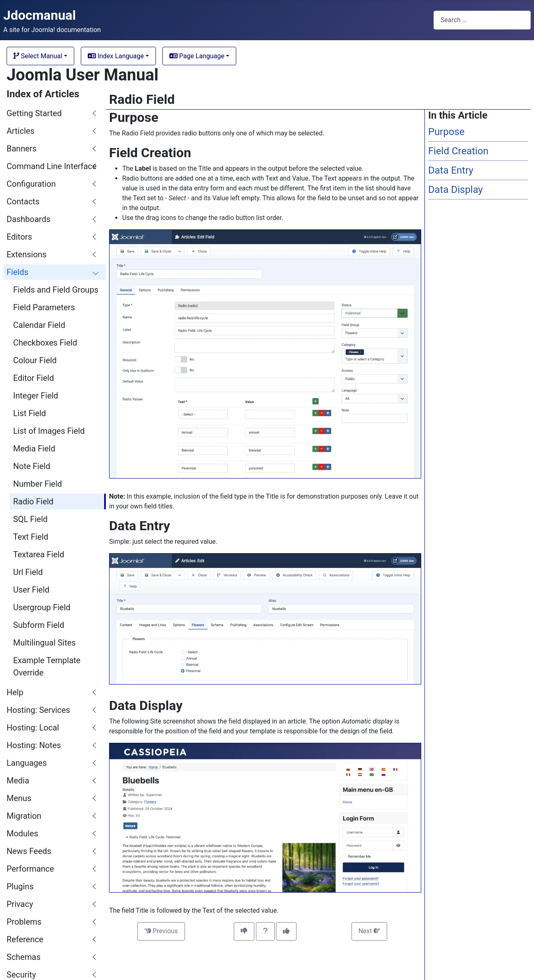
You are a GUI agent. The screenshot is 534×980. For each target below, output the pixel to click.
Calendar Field (39, 325)
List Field (30, 413)
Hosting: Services (38, 710)
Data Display (455, 190)
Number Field (38, 484)
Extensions (26, 254)
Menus (19, 798)
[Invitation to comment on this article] (265, 931)
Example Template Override (47, 666)
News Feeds (29, 851)
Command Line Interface (51, 166)
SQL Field (30, 519)
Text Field (31, 537)
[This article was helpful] (286, 931)
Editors (19, 237)
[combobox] (482, 20)
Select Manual (38, 56)
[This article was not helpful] (244, 931)
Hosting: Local (33, 728)
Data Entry (451, 170)
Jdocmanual (40, 15)
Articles (21, 131)
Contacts (23, 201)
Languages (27, 763)
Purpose (446, 132)
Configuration (31, 184)
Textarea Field (39, 554)
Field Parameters (44, 307)
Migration (24, 816)
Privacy (20, 904)
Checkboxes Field (45, 343)
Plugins (20, 886)
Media (18, 781)
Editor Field (33, 378)
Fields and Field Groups (56, 290)
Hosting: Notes (34, 745)
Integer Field (36, 396)
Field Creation (458, 151)
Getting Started (34, 113)
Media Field (34, 449)
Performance (30, 869)
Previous (161, 931)
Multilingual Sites (44, 643)
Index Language (116, 56)
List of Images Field (49, 431)
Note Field (32, 466)
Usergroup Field (42, 607)
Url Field (28, 572)
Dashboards (29, 219)
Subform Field (39, 625)
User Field (31, 590)
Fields (17, 272)
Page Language (197, 56)
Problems (24, 922)
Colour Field (35, 360)
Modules (22, 833)
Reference (25, 939)
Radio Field (33, 501)
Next (369, 931)
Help (15, 692)
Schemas (24, 957)
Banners (22, 149)
